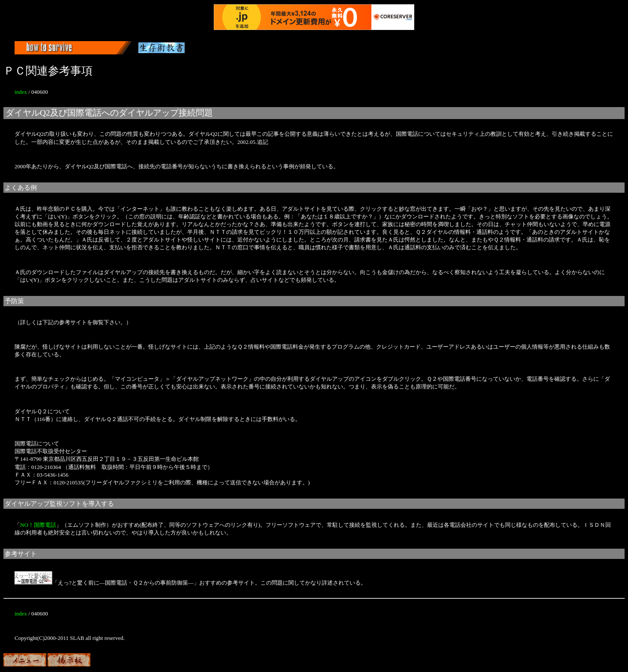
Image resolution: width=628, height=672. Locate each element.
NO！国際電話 (38, 525)
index (21, 92)
